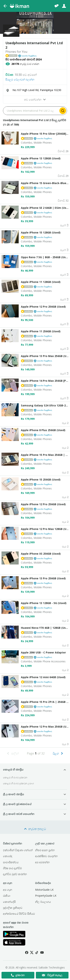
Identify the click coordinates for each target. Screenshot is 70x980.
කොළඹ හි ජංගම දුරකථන (15, 777)
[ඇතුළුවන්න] (64, 6)
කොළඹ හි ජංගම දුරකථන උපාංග (18, 783)
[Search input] (31, 111)
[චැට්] (57, 6)
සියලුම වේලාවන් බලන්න (20, 79)
